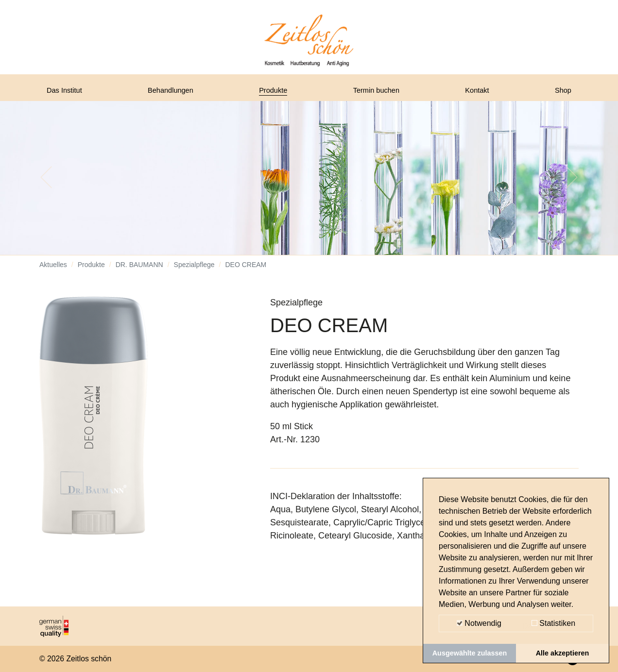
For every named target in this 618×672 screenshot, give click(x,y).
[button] (46, 185)
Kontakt (480, 94)
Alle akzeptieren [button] (563, 653)
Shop (561, 94)
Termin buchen (380, 94)
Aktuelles (53, 272)
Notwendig (479, 623)
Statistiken (553, 623)
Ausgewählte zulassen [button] (470, 653)
